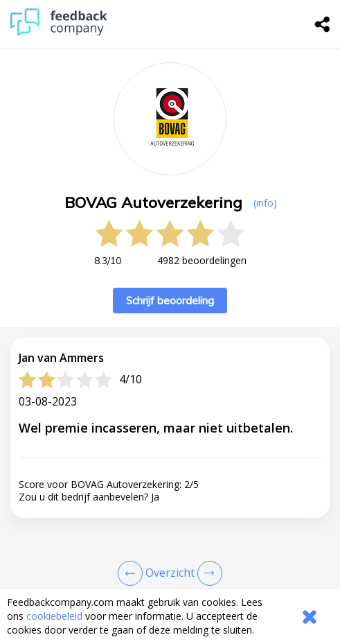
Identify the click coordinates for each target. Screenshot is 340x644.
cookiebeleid (54, 616)
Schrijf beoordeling (170, 301)
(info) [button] (265, 203)
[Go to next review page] (207, 573)
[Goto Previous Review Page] (133, 573)
